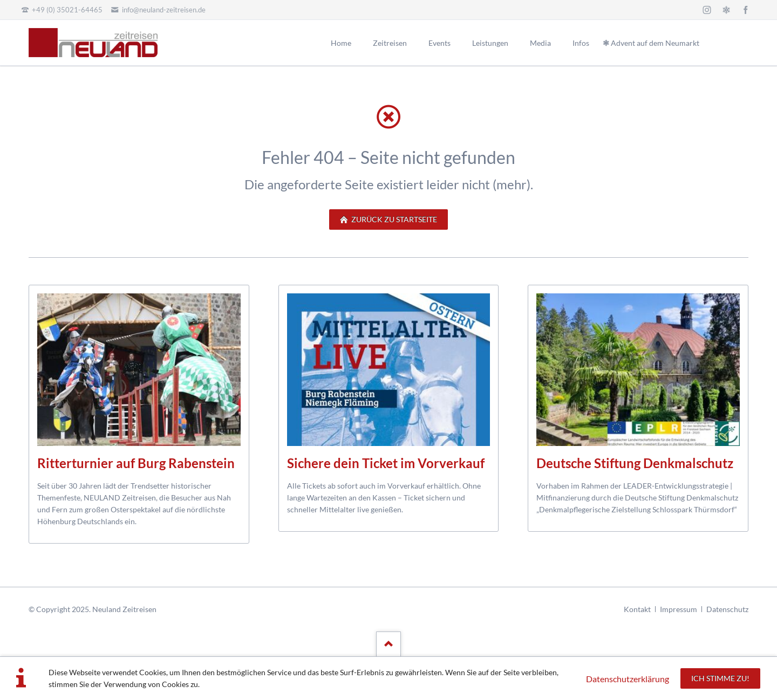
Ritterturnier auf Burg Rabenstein (136, 463)
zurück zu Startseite (393, 219)
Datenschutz (727, 609)
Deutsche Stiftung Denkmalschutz (635, 463)
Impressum (679, 609)
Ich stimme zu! (720, 678)
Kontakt (637, 609)
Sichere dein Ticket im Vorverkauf (386, 463)
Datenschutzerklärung (628, 679)
